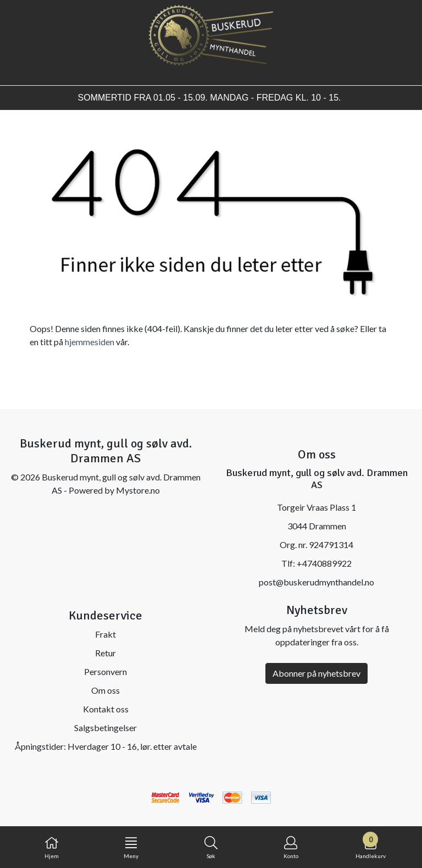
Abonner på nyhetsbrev (316, 673)
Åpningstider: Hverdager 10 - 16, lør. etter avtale (106, 746)
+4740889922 (324, 563)
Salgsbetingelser (105, 728)
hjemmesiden (90, 342)
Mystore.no (138, 490)
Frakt (105, 634)
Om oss (105, 690)
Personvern (105, 671)
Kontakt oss (106, 709)
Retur (105, 653)
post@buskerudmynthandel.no (316, 582)
